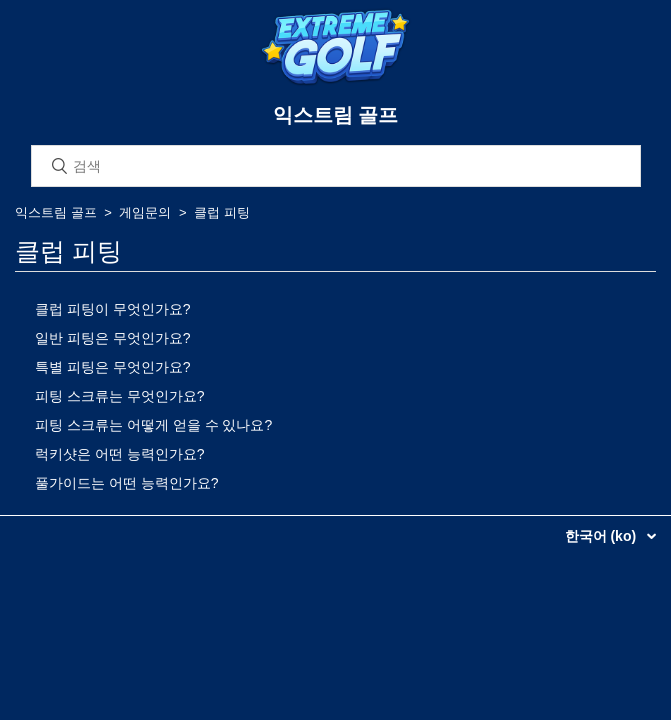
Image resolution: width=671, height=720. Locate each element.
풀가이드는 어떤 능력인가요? (127, 483)
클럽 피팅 (222, 212)
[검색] (336, 166)
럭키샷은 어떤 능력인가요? (120, 454)
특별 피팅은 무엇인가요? (113, 367)
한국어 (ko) (602, 536)
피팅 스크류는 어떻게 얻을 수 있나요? (153, 425)
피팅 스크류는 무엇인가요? (120, 396)
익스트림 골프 (56, 212)
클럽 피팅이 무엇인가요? (113, 309)
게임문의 (145, 212)
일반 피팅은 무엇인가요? (113, 338)
